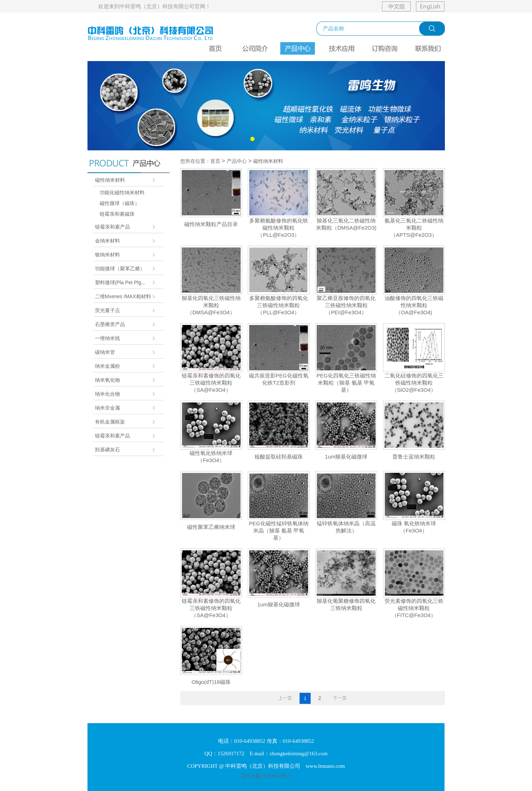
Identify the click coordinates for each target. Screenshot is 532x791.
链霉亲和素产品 (112, 227)
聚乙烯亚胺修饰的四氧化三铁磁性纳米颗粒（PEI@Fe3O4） (346, 305)
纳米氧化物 (107, 380)
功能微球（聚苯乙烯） (120, 269)
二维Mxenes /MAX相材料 (123, 296)
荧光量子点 (107, 310)
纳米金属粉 (107, 366)
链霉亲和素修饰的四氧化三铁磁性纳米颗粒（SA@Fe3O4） (211, 383)
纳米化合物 (107, 394)
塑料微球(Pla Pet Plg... (120, 282)
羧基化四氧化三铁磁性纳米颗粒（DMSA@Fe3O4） (211, 305)
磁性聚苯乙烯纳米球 (211, 527)
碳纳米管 (105, 352)
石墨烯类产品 (110, 324)
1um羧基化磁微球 (346, 457)
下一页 (340, 698)
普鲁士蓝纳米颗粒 (414, 457)
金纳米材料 (107, 241)
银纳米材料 (107, 255)
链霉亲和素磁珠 (117, 214)
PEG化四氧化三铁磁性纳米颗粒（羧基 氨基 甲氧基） (346, 383)
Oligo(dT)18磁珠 (211, 682)
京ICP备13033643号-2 (266, 776)
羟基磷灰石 (107, 450)
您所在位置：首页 (200, 161)
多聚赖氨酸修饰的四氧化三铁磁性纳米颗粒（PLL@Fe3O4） (279, 305)
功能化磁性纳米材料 (122, 192)
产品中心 (237, 161)
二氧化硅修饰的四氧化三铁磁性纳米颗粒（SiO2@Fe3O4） (414, 383)
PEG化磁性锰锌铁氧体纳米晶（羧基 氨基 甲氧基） (279, 530)
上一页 (285, 698)
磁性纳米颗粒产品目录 (211, 224)
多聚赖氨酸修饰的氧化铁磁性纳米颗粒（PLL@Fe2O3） (279, 228)
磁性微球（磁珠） (120, 203)
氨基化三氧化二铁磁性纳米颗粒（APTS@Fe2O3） (414, 228)
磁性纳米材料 (110, 180)
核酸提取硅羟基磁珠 (279, 457)
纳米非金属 (107, 408)
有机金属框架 (110, 422)
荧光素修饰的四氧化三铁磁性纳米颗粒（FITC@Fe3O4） (414, 608)
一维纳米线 (107, 338)
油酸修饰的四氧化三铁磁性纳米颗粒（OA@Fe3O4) (414, 305)
